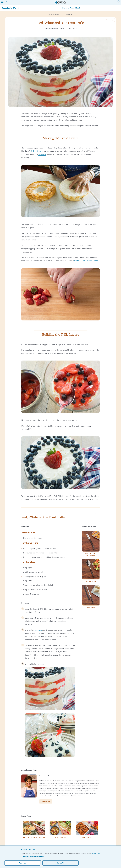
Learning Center (54, 14)
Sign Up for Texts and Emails (71, 8)
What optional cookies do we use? (32, 856)
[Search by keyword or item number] (7, 3)
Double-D (42, 154)
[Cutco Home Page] (60, 3)
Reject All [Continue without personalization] (61, 863)
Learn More (96, 853)
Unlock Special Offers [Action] (10, 8)
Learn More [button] (46, 801)
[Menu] (2, 3)
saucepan (39, 630)
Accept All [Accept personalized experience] (23, 863)
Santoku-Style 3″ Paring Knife (86, 261)
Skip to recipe (110, 20)
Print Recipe (95, 514)
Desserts (69, 14)
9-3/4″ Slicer (36, 151)
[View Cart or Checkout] (119, 3)
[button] (28, 8)
